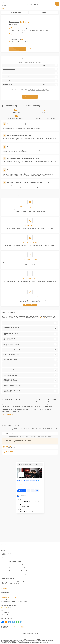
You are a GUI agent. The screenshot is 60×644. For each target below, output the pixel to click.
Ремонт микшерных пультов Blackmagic (20, 568)
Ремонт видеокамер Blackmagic (18, 565)
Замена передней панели (8, 81)
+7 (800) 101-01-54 (33, 4)
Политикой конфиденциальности (44, 437)
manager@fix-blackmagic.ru (8, 597)
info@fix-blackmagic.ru (7, 594)
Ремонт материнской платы (8, 65)
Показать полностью (8, 415)
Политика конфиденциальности (30, 634)
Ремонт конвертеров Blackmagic (18, 574)
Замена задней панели (7, 85)
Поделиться (2, 622)
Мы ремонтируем (15, 13)
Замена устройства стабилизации (10, 77)
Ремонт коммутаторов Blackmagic (18, 571)
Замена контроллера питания (9, 69)
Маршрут (22, 491)
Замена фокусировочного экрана (9, 73)
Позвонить (44, 13)
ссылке (12, 558)
